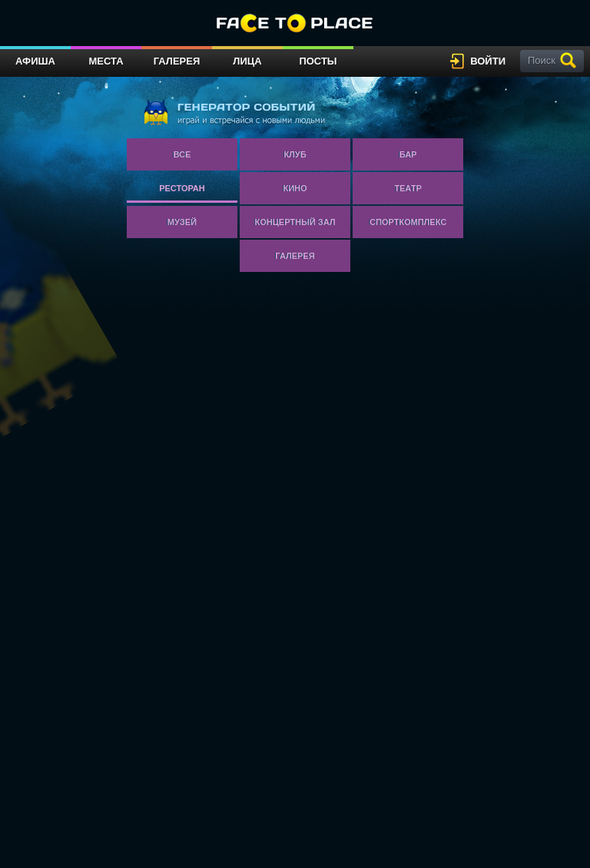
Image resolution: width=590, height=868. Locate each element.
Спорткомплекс (408, 222)
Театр (408, 188)
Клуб (295, 154)
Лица (247, 61)
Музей (182, 222)
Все (182, 154)
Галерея (177, 61)
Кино (295, 188)
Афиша (35, 61)
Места (106, 61)
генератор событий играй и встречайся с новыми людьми (234, 112)
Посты (318, 61)
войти (488, 61)
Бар (408, 154)
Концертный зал (295, 222)
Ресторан (182, 188)
